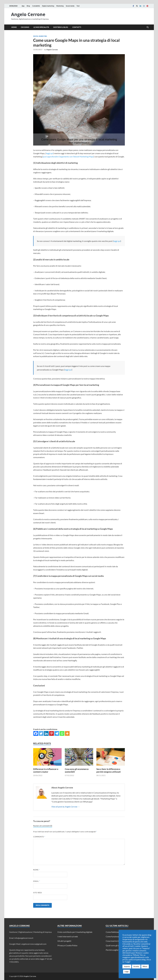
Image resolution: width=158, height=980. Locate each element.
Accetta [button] (136, 966)
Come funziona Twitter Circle (118, 936)
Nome (37, 870)
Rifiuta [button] (145, 966)
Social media (70, 6)
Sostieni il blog (61, 27)
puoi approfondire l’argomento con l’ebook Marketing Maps (68, 157)
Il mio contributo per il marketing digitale (75, 932)
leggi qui (50, 153)
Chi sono (25, 27)
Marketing (60, 6)
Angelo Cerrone (28, 14)
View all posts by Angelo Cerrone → (66, 807)
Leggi (127, 972)
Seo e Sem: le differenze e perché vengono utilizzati (109, 770)
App (23, 6)
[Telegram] (57, 733)
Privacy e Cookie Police (67, 945)
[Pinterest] (52, 733)
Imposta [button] (127, 966)
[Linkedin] (46, 733)
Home (14, 27)
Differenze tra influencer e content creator (46, 770)
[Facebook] (36, 733)
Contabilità (36, 6)
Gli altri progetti (64, 941)
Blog (28, 6)
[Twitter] (41, 733)
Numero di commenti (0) (43, 826)
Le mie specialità (41, 27)
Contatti (77, 27)
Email (37, 881)
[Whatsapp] (62, 733)
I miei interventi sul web (68, 936)
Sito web (37, 893)
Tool (78, 6)
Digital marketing (48, 6)
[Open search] (148, 27)
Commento (39, 837)
